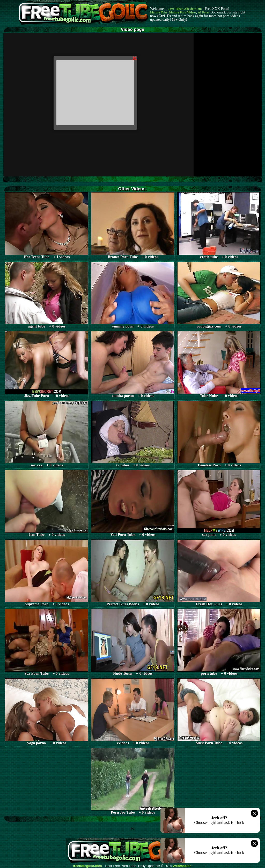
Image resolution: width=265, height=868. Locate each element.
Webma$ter (182, 866)
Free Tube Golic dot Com (185, 9)
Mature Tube (159, 12)
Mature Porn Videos (183, 12)
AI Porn (203, 12)
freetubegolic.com (87, 866)
